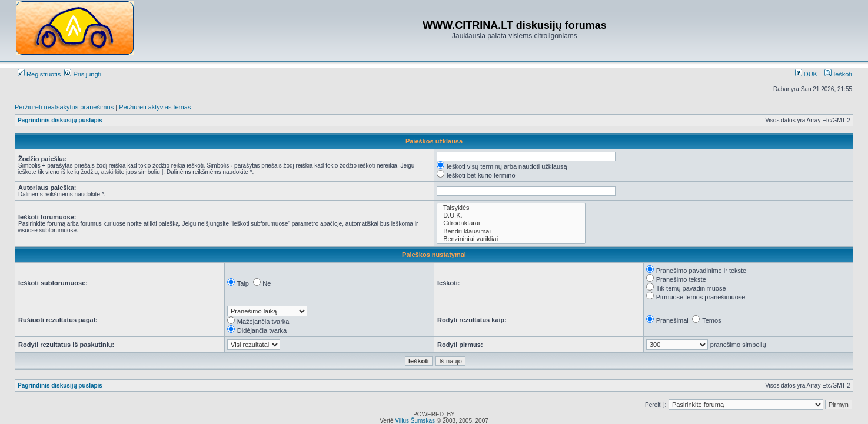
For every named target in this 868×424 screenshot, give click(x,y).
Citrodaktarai (511, 223)
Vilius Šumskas (415, 421)
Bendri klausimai (511, 231)
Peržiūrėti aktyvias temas (155, 107)
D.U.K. (511, 216)
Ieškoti (838, 74)
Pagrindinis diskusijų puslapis (60, 120)
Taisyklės (511, 208)
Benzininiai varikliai (511, 239)
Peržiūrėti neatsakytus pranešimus (64, 107)
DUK (806, 74)
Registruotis (39, 74)
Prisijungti (83, 74)
